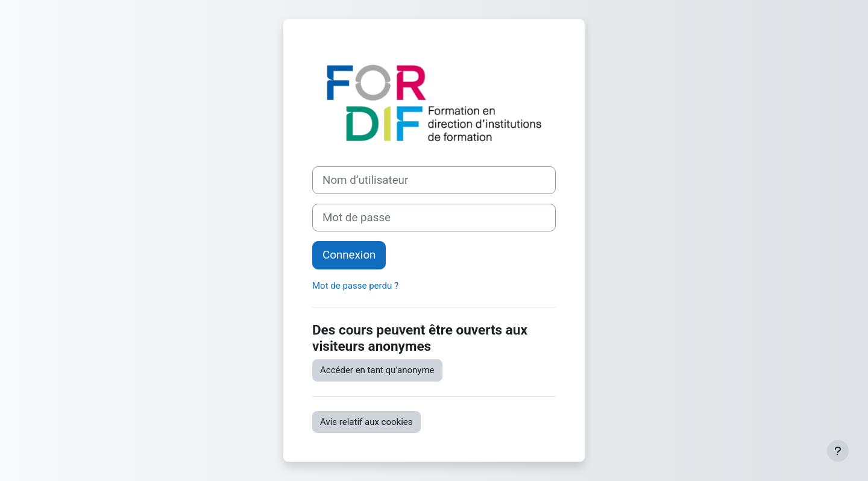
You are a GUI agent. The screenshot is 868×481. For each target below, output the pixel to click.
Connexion (349, 255)
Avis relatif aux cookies (366, 422)
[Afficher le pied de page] (838, 451)
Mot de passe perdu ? (355, 286)
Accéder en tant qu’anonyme (377, 370)
